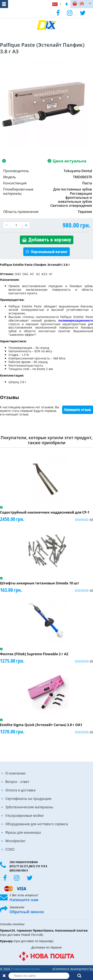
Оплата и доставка (20, 790)
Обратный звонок (27, 912)
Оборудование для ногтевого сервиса (37, 824)
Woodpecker (15, 841)
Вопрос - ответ (17, 782)
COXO (10, 849)
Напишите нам (24, 900)
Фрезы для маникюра (23, 832)
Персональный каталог (49, 252)
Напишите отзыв (78, 410)
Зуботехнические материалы (29, 807)
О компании (15, 773)
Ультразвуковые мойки (24, 816)
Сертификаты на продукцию (28, 799)
